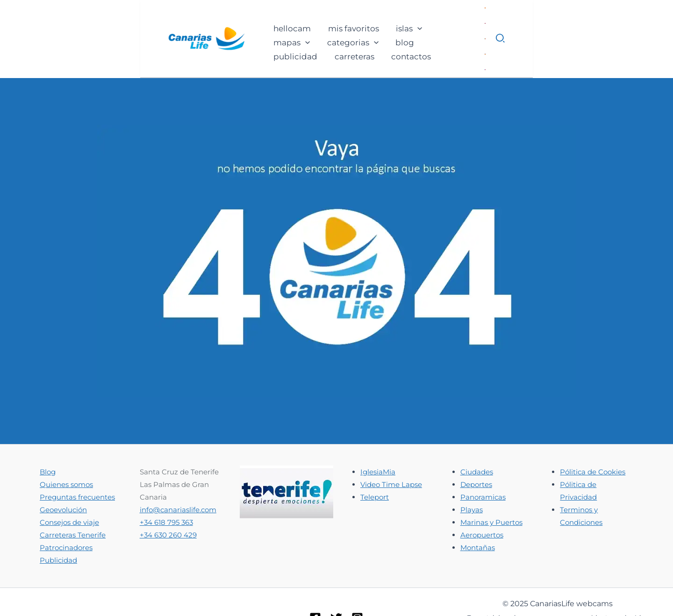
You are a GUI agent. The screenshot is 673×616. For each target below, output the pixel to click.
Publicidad (58, 529)
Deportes (476, 454)
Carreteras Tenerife (73, 504)
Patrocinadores (66, 517)
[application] (274, 17)
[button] (641, 23)
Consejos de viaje (69, 491)
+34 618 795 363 (166, 491)
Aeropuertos (482, 504)
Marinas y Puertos (491, 491)
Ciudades (477, 441)
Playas (472, 479)
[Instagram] (357, 587)
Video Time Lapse (391, 454)
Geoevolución (63, 479)
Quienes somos (66, 454)
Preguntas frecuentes (77, 466)
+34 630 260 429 (168, 504)
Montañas (478, 517)
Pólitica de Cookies (593, 441)
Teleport (375, 466)
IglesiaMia (378, 441)
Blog (48, 441)
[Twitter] (336, 587)
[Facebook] (315, 587)
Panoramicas (483, 466)
